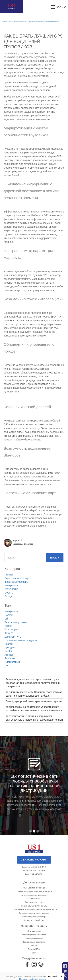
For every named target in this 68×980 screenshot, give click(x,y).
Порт (7, 666)
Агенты (9, 575)
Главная (4, 21)
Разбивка (10, 658)
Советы (9, 593)
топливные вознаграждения (21, 640)
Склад (8, 596)
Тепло (8, 626)
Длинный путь (13, 637)
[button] (58, 7)
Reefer (8, 651)
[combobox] (55, 976)
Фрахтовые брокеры (17, 582)
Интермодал (12, 585)
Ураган (9, 644)
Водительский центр (20, 21)
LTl (6, 619)
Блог (10, 21)
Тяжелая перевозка (16, 622)
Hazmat (9, 615)
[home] (12, 7)
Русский (53, 976)
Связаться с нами (34, 860)
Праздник (10, 647)
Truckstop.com (13, 629)
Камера (9, 633)
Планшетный (12, 662)
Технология (11, 589)
